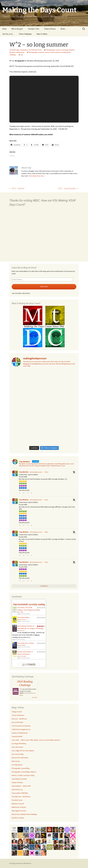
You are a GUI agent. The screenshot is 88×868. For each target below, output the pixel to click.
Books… (64, 29)
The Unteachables (23, 617)
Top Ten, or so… (8, 34)
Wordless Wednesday (17, 52)
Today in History (50, 29)
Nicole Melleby (22, 645)
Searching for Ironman (19, 779)
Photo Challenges (25, 34)
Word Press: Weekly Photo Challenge (24, 814)
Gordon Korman (23, 620)
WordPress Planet (18, 818)
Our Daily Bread (17, 765)
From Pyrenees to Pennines (21, 726)
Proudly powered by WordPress (20, 863)
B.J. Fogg (21, 612)
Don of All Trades (17, 722)
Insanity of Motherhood (20, 733)
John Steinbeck (22, 656)
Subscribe (44, 286)
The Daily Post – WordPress (21, 797)
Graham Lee (22, 630)
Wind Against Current (19, 811)
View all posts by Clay (37, 176)
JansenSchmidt (17, 736)
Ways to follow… (43, 34)
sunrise (47, 52)
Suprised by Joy (17, 789)
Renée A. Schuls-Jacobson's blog (23, 775)
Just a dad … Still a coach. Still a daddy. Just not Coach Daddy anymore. (36, 740)
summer (41, 52)
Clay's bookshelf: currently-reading (29, 604)
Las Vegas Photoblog (19, 744)
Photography (50, 50)
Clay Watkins (24, 472)
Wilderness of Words (19, 807)
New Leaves (16, 761)
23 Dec (46, 500)
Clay (22, 55)
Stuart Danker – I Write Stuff (21, 786)
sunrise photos (56, 52)
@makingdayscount (36, 472)
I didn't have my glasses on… (22, 729)
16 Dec (46, 562)
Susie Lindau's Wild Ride (20, 793)
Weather (71, 50)
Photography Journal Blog (21, 768)
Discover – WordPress (19, 719)
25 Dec (46, 472)
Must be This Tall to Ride (20, 758)
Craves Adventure (18, 715)
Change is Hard (17, 712)
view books (34, 697)
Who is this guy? (17, 29)
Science (58, 50)
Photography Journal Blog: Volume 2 (24, 772)
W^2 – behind (17, 188)
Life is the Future (17, 747)
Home (4, 29)
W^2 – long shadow (68, 188)
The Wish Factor (17, 800)
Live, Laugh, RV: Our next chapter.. (23, 751)
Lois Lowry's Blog (18, 754)
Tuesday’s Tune (33, 29)
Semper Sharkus (17, 782)
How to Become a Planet (26, 643)
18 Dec (46, 532)
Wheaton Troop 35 (18, 804)
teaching (65, 50)
